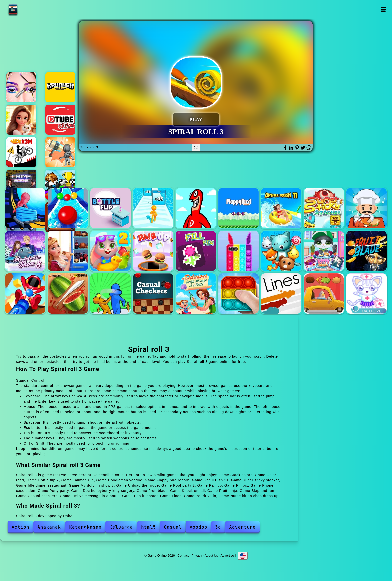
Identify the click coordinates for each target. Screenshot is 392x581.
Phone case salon (239, 251)
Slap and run (111, 294)
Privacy (197, 556)
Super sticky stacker (324, 208)
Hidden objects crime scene (21, 185)
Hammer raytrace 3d (60, 152)
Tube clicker (60, 120)
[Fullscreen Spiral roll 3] (196, 147)
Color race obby (60, 185)
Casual (173, 527)
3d (218, 527)
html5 (149, 527)
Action (21, 527)
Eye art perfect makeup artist (21, 87)
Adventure (242, 527)
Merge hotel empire (21, 120)
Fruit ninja (68, 294)
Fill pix (196, 251)
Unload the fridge (68, 251)
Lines (281, 294)
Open (383, 9)
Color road (68, 208)
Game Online (29, 9)
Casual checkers (153, 294)
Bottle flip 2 (111, 208)
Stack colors (25, 208)
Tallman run (153, 208)
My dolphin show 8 (25, 251)
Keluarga (121, 527)
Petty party (281, 251)
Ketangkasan (85, 527)
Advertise (227, 556)
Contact (183, 556)
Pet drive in (324, 294)
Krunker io (60, 87)
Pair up (153, 251)
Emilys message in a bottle (196, 294)
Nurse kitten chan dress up (367, 294)
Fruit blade (367, 251)
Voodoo (199, 527)
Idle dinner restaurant (367, 208)
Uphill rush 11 (281, 208)
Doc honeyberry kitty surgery (324, 251)
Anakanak (49, 527)
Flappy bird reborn (239, 208)
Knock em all (25, 294)
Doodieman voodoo (196, 208)
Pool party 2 (111, 251)
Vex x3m (21, 152)
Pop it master (239, 294)
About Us (211, 556)
